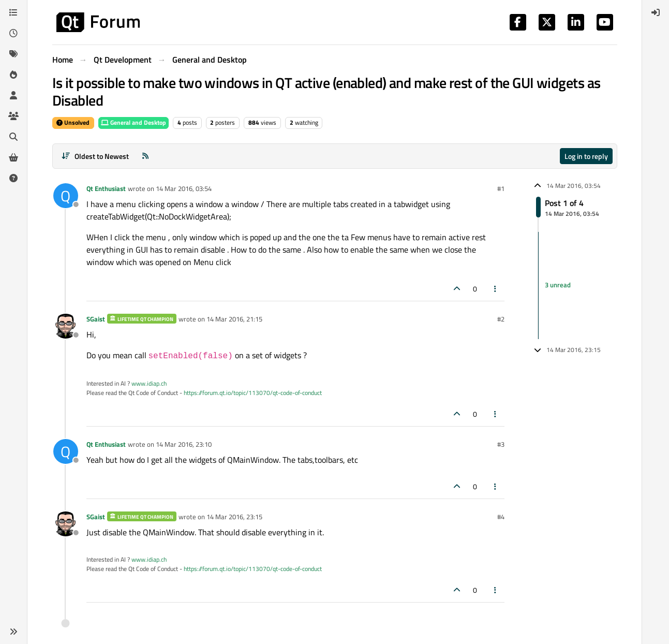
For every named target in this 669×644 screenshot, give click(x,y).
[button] (13, 632)
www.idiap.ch (149, 383)
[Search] (13, 137)
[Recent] (13, 33)
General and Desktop (133, 122)
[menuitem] (656, 12)
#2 (501, 319)
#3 (501, 444)
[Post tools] (495, 289)
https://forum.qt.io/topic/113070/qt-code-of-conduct (253, 393)
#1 (501, 188)
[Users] (13, 95)
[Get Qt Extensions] (13, 157)
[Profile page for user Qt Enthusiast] (66, 196)
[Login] (656, 12)
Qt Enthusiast (106, 188)
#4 (501, 517)
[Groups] (13, 116)
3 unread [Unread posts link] (558, 285)
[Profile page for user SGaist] (66, 326)
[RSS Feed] (145, 156)
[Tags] (13, 54)
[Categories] (13, 12)
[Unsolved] (13, 178)
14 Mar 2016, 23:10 (184, 444)
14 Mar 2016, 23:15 (234, 517)
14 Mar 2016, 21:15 (234, 319)
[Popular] (13, 75)
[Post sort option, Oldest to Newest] (95, 156)
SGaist (96, 319)
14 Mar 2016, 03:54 (184, 188)
